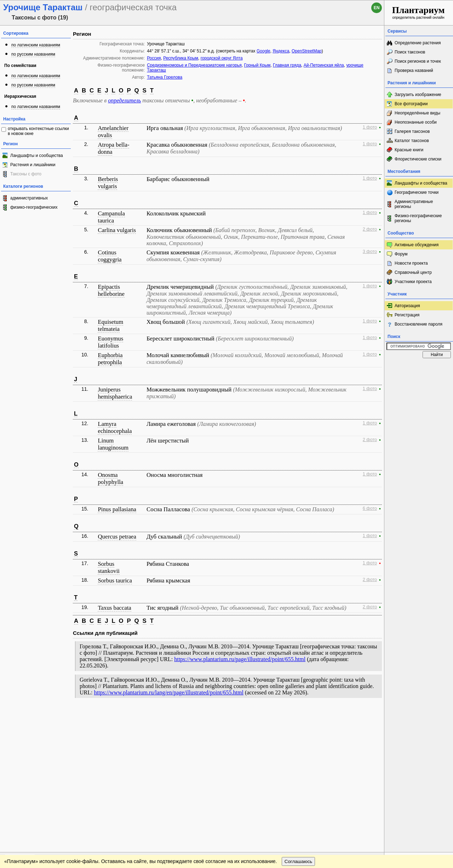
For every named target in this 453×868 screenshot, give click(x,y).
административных (29, 198)
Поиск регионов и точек (418, 61)
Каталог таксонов (412, 141)
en (377, 8)
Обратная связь (54, 716)
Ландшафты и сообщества (37, 156)
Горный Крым (257, 65)
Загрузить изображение (418, 95)
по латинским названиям (36, 45)
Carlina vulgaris (117, 230)
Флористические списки (418, 159)
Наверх (373, 716)
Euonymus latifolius (110, 342)
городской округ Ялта (222, 58)
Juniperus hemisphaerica (115, 393)
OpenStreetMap (307, 51)
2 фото (370, 229)
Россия (154, 58)
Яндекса (281, 51)
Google (263, 51)
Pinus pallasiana (117, 509)
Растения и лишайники (33, 165)
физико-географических (34, 207)
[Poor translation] (26, 768)
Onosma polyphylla (110, 478)
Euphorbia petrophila (110, 359)
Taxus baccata (114, 608)
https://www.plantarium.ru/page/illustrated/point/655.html (240, 659)
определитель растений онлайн (418, 12)
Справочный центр (413, 272)
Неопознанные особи (416, 122)
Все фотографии (411, 104)
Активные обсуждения (417, 245)
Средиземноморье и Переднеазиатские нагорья (194, 65)
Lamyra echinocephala (115, 427)
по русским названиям (33, 54)
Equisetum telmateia (110, 325)
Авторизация (407, 306)
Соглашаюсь (299, 731)
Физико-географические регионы (418, 218)
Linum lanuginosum (113, 444)
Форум (401, 254)
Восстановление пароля (418, 324)
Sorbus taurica (115, 580)
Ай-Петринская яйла (324, 65)
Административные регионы (414, 204)
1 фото (370, 127)
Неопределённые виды (417, 113)
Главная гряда (287, 65)
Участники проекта (413, 282)
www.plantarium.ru (419, 716)
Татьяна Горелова (165, 77)
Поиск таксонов (410, 52)
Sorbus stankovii (109, 567)
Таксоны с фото (26, 174)
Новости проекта (411, 263)
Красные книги (409, 150)
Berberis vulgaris (108, 183)
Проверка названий (414, 71)
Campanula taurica (111, 217)
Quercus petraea (117, 537)
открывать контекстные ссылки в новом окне (38, 131)
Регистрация (407, 315)
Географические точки (417, 192)
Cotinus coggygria (110, 256)
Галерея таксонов (412, 131)
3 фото (370, 252)
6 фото (370, 508)
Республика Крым (181, 58)
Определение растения (418, 43)
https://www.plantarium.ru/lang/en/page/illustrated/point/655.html (168, 692)
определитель (124, 100)
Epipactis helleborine (111, 290)
